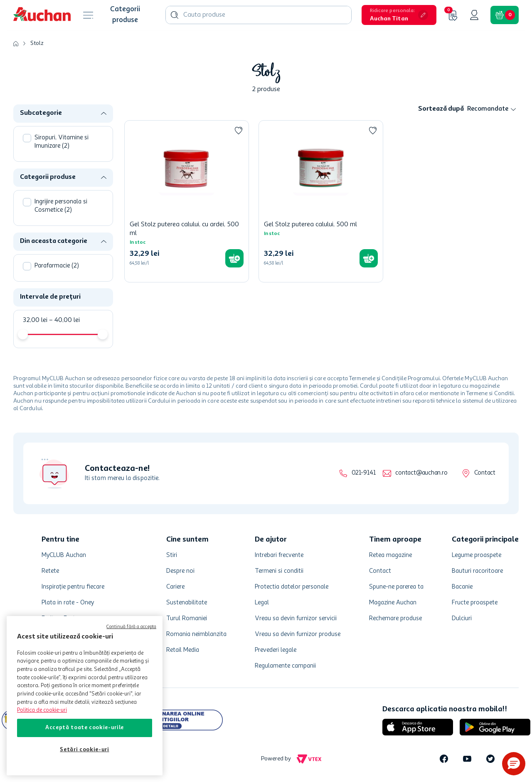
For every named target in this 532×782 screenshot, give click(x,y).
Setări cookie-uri (84, 750)
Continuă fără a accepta (131, 627)
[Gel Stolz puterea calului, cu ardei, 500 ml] (187, 201)
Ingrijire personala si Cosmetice (61, 206)
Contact (485, 473)
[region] (85, 696)
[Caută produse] (175, 15)
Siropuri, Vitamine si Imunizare (62, 142)
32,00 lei (35, 320)
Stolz (37, 43)
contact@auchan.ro (421, 473)
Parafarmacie (57, 266)
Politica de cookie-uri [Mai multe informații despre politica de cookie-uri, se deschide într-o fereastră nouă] (42, 710)
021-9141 (363, 473)
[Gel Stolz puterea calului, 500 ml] (321, 201)
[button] (399, 15)
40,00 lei (64, 320)
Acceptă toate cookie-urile (85, 728)
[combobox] (259, 15)
